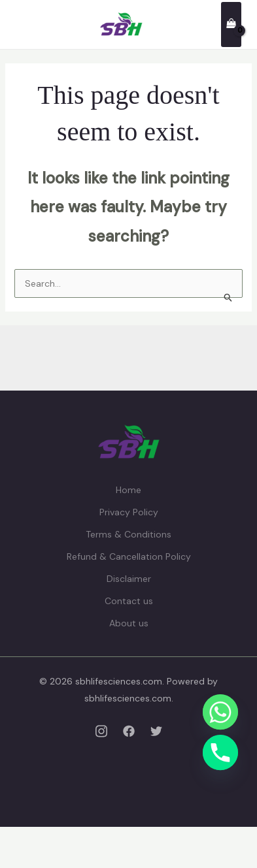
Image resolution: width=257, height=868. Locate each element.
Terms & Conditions (128, 534)
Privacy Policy (129, 512)
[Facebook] (129, 731)
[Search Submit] (229, 297)
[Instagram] (101, 731)
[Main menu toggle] (22, 24)
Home (128, 490)
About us (129, 623)
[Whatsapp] (220, 712)
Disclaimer (129, 579)
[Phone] (220, 752)
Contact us (129, 601)
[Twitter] (156, 731)
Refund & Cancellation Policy (129, 556)
